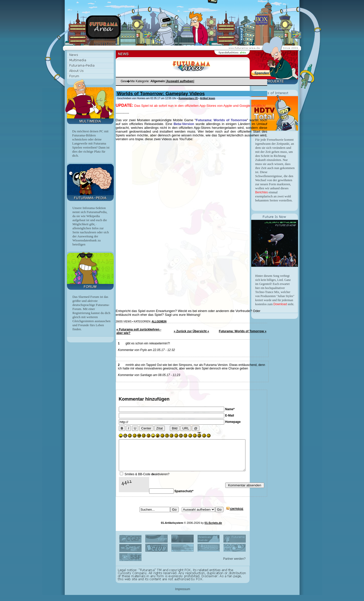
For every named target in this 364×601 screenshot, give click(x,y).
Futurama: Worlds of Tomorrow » (243, 331)
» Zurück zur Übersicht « (191, 331)
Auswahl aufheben (180, 81)
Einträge (235, 515)
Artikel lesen (207, 98)
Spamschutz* (184, 497)
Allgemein (159, 322)
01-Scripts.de (213, 529)
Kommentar (131, 399)
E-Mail (230, 416)
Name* (230, 409)
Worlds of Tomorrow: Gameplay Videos (161, 94)
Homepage (233, 422)
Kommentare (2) (188, 98)
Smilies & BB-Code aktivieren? (147, 480)
